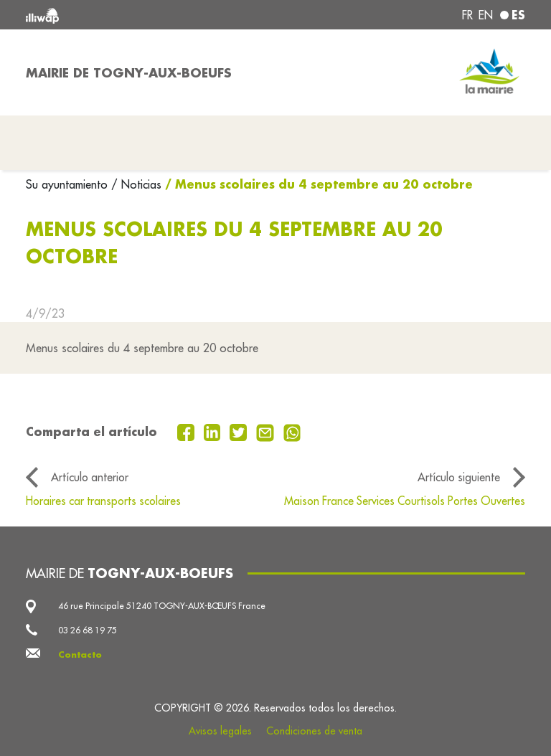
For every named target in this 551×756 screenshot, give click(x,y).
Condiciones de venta (314, 731)
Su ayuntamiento (69, 184)
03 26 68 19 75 (88, 630)
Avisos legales (220, 731)
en (486, 15)
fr (467, 15)
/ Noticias (136, 184)
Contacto (80, 655)
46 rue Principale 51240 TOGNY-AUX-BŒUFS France (162, 606)
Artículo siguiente (459, 477)
